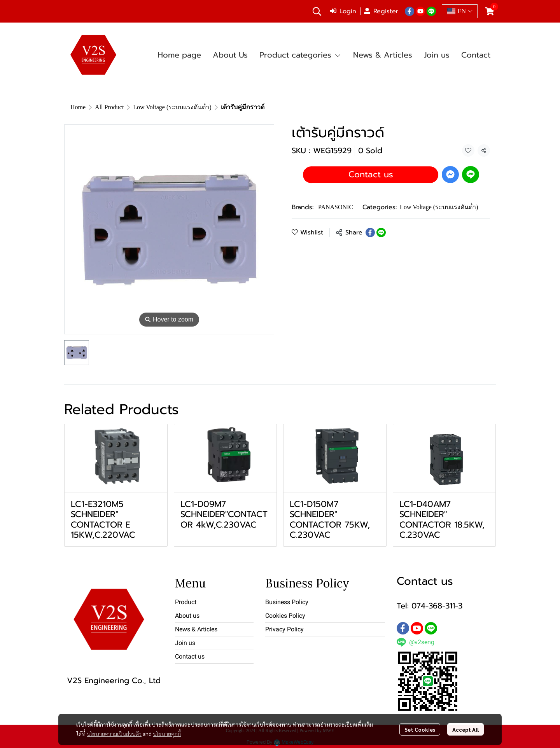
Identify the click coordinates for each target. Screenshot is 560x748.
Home (78, 107)
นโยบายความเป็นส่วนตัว (114, 734)
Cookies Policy (285, 616)
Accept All (465, 729)
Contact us (371, 174)
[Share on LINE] (381, 232)
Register (381, 11)
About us (187, 616)
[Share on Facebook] (370, 232)
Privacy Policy (284, 629)
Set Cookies (420, 729)
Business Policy (287, 602)
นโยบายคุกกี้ (167, 734)
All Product (109, 107)
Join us (185, 643)
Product (186, 602)
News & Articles (196, 629)
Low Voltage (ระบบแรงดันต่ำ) (172, 107)
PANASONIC (336, 207)
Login (343, 11)
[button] (317, 11)
